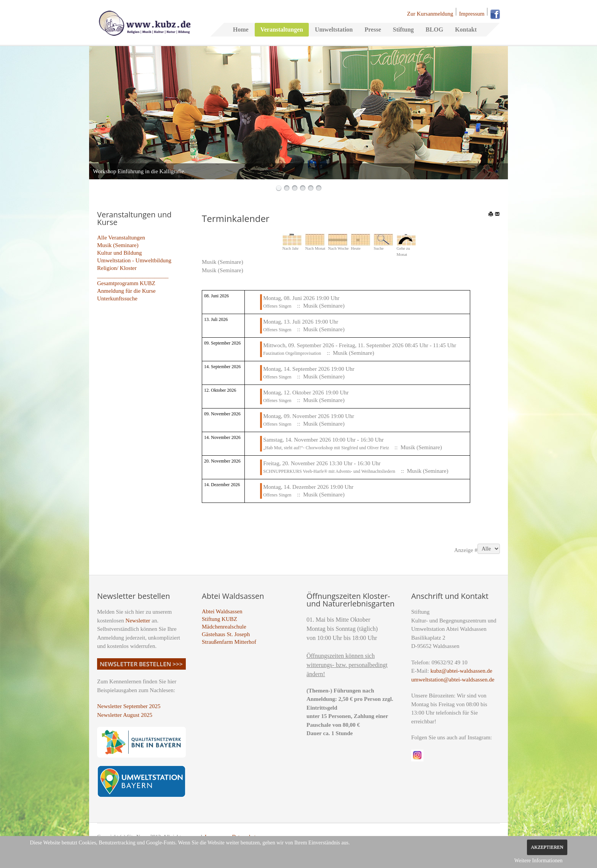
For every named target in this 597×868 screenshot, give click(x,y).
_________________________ (133, 276)
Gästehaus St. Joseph (226, 634)
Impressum (472, 14)
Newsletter (138, 621)
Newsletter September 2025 (129, 706)
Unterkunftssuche (117, 298)
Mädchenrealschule (224, 627)
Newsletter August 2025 (125, 715)
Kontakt (466, 30)
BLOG (434, 30)
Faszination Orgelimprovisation (292, 353)
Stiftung (403, 30)
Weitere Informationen (539, 861)
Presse (373, 30)
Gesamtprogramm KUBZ (126, 283)
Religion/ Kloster (117, 268)
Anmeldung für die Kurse (126, 291)
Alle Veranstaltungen (121, 238)
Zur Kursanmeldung (430, 14)
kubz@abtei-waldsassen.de (461, 671)
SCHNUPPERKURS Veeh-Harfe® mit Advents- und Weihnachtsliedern (329, 471)
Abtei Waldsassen (222, 611)
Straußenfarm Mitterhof (229, 642)
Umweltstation (334, 30)
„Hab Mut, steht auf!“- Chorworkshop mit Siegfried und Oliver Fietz (327, 448)
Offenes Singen (277, 306)
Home (241, 30)
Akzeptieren (547, 847)
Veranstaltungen (282, 30)
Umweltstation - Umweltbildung (134, 260)
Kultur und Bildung (120, 253)
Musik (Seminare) (118, 245)
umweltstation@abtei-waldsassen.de (453, 680)
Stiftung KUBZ (219, 619)
